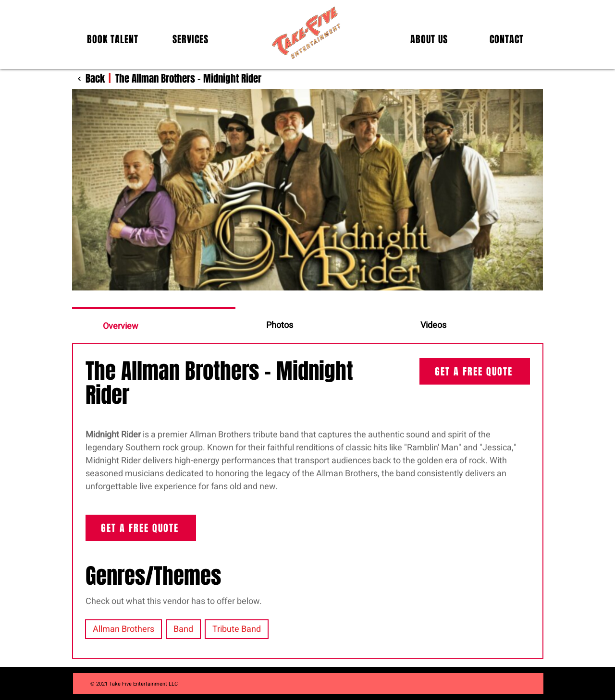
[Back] (88, 78)
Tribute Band (236, 629)
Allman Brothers (123, 629)
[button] (113, 39)
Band (183, 629)
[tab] (154, 325)
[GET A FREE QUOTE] (475, 371)
